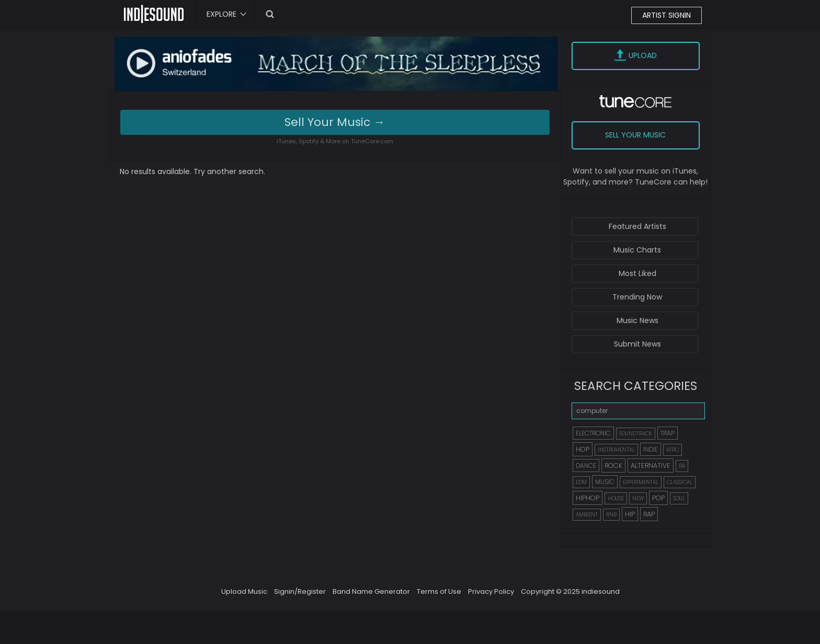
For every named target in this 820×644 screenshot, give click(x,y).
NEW (638, 498)
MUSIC (605, 482)
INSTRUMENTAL (616, 450)
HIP (630, 514)
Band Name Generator (371, 591)
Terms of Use (439, 591)
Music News (637, 320)
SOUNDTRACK (636, 434)
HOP (583, 449)
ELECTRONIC (593, 433)
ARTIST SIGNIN (667, 15)
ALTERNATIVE (651, 465)
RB (682, 466)
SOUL (679, 498)
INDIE (651, 449)
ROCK (613, 465)
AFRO (673, 450)
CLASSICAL (680, 482)
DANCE (586, 465)
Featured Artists (637, 226)
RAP (649, 514)
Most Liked (637, 273)
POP (658, 498)
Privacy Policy (491, 591)
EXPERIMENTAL (641, 482)
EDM (581, 482)
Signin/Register (300, 591)
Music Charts (637, 250)
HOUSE (616, 498)
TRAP (668, 433)
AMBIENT (587, 515)
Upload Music (244, 591)
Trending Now (637, 297)
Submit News (637, 344)
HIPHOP (588, 498)
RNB (611, 515)
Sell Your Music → (335, 122)
